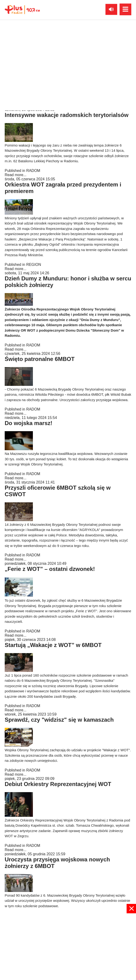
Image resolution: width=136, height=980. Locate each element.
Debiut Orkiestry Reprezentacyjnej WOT (58, 784)
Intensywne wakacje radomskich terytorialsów (67, 115)
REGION (34, 265)
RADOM (33, 171)
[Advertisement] (68, 946)
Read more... (16, 105)
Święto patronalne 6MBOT (40, 359)
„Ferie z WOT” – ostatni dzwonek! (50, 569)
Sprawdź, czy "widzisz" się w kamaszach (59, 720)
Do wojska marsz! (29, 423)
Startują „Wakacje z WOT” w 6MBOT (53, 645)
